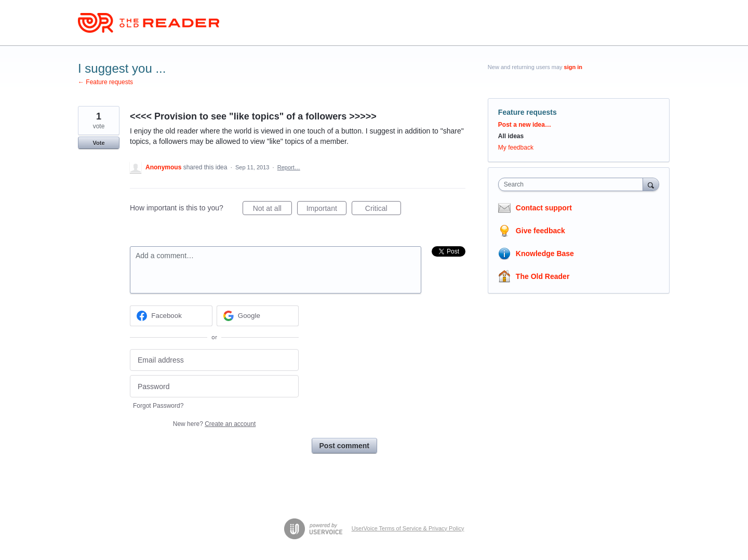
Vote (98, 143)
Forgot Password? (158, 406)
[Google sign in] (258, 316)
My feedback (516, 148)
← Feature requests (105, 82)
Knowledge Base (545, 254)
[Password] (214, 386)
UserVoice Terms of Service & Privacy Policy (408, 528)
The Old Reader (543, 276)
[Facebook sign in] (171, 316)
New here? (214, 424)
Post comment (344, 446)
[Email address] (214, 360)
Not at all (272, 210)
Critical (383, 210)
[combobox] (573, 184)
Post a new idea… (525, 125)
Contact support (544, 208)
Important (326, 210)
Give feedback (540, 231)
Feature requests (527, 112)
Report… (289, 167)
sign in (573, 67)
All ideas (511, 136)
